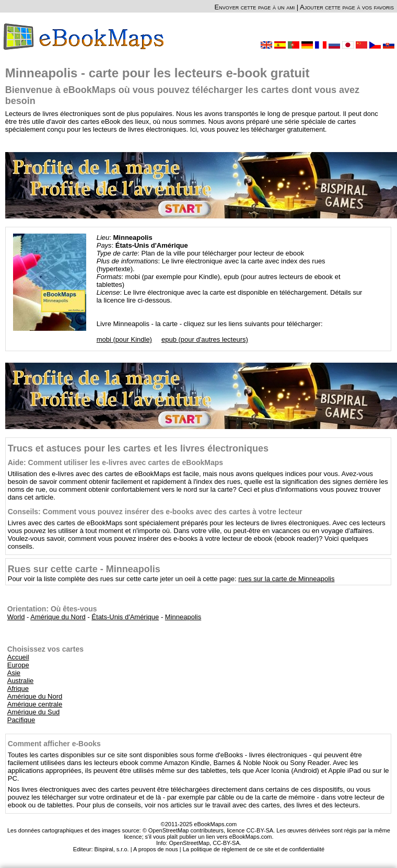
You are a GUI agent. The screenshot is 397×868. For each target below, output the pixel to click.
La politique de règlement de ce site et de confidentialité (254, 849)
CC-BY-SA (226, 843)
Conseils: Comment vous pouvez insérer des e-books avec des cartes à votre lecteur (155, 512)
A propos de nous (156, 849)
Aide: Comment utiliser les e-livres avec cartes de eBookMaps (115, 462)
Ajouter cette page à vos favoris (347, 7)
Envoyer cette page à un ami (255, 7)
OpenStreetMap (189, 843)
